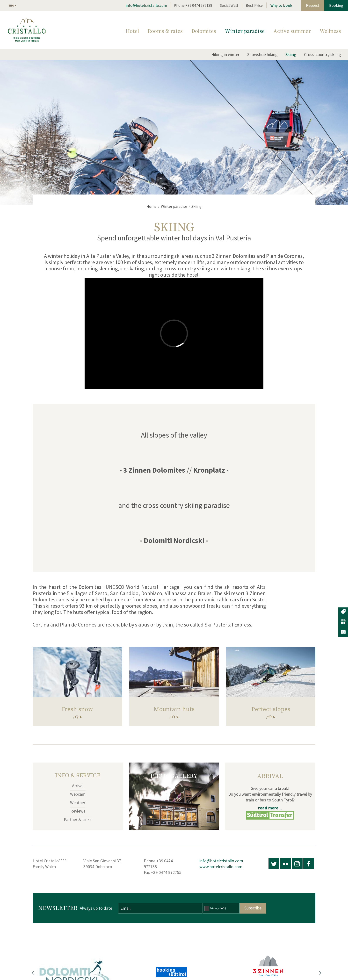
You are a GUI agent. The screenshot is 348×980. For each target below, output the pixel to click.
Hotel (132, 31)
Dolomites (204, 31)
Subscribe (253, 908)
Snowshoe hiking (262, 54)
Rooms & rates (165, 31)
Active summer (292, 31)
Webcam (78, 794)
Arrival (78, 786)
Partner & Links (78, 819)
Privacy (218, 908)
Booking (336, 5)
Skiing (291, 54)
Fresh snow (77, 709)
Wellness (330, 31)
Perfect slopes (271, 709)
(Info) (223, 908)
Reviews (78, 811)
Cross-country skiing (323, 54)
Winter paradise (245, 31)
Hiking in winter (225, 54)
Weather (78, 803)
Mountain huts (174, 709)
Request (313, 5)
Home (152, 206)
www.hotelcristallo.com (221, 867)
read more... (270, 808)
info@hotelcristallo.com (146, 5)
